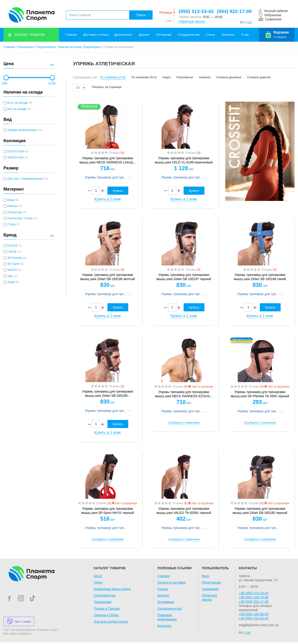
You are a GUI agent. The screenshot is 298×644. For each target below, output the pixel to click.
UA (249, 22)
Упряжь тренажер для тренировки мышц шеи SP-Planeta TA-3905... (260, 394)
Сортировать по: (85, 77)
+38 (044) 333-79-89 (254, 597)
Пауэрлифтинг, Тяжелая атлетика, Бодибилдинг (69, 47)
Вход (206, 576)
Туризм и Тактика (107, 609)
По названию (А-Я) (113, 77)
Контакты (228, 35)
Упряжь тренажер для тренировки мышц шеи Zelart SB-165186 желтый (107, 277)
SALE (98, 576)
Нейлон (13, 206)
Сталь (12, 224)
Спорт (98, 582)
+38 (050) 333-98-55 (254, 614)
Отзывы (117, 153)
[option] (260, 151)
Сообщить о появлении (184, 423)
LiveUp (12, 252)
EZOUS (12, 246)
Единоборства (105, 595)
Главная (71, 35)
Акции (166, 77)
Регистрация (211, 582)
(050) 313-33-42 (196, 11)
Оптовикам (164, 35)
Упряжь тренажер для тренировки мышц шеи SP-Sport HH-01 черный (108, 511)
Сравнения (210, 589)
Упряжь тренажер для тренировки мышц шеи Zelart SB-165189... (107, 394)
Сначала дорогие (259, 77)
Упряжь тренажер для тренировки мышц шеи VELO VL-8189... (184, 160)
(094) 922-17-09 (234, 11)
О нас (245, 35)
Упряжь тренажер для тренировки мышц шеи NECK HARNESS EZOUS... (184, 394)
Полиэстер (15, 212)
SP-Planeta (15, 258)
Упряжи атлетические (22, 130)
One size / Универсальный (25, 179)
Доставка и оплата (96, 35)
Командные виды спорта (112, 589)
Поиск (141, 15)
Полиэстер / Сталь (20, 218)
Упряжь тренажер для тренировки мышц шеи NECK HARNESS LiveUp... (108, 160)
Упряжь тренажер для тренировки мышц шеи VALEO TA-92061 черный (184, 511)
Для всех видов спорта (111, 622)
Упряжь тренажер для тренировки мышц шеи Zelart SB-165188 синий (260, 277)
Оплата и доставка (171, 582)
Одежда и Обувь (106, 615)
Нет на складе (17, 109)
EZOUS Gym (16, 151)
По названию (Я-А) (144, 77)
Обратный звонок (192, 22)
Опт (169, 21)
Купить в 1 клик (108, 199)
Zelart (11, 282)
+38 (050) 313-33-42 (254, 593)
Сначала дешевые (229, 77)
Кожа (11, 200)
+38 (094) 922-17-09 (254, 602)
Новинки (205, 77)
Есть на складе (18, 103)
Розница (166, 13)
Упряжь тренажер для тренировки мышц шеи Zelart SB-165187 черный (184, 277)
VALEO (12, 270)
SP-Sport (13, 264)
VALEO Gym (16, 157)
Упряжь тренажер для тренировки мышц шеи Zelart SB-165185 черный (260, 511)
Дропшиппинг (123, 35)
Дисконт (144, 35)
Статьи (210, 35)
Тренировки (26, 47)
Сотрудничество (189, 35)
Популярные (185, 77)
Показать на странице (107, 87)
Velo (10, 276)
